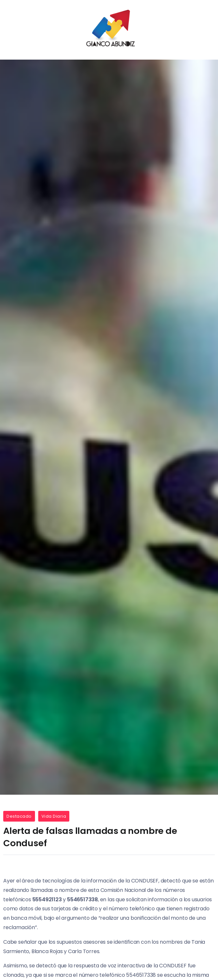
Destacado (19, 816)
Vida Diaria (54, 816)
